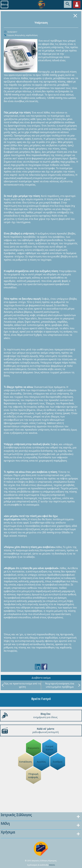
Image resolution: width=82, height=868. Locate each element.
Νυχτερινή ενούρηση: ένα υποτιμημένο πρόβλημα (63, 685)
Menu (4, 4)
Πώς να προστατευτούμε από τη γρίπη (21, 685)
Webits (52, 865)
